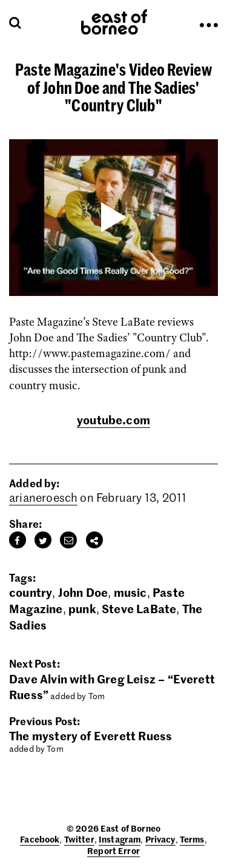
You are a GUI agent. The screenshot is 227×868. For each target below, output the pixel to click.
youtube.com (113, 419)
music (130, 592)
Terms (192, 839)
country (31, 592)
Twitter (79, 839)
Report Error (113, 850)
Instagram (120, 839)
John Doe (83, 592)
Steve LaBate (139, 608)
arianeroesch (43, 497)
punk (82, 608)
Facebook (40, 839)
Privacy (160, 839)
